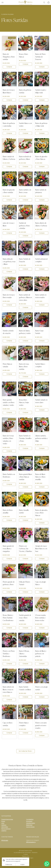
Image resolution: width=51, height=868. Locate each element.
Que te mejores (30, 827)
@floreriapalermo (31, 842)
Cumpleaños (30, 819)
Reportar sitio (26, 856)
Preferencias (9, 865)
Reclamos (35, 853)
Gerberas (4, 825)
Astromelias (5, 827)
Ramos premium (6, 829)
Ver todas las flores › (26, 751)
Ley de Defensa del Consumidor (22, 853)
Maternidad (29, 825)
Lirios (3, 823)
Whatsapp (5, 840)
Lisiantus (4, 831)
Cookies (26, 854)
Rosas (3, 821)
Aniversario (29, 821)
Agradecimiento (31, 823)
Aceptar (22, 865)
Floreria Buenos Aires (7, 819)
